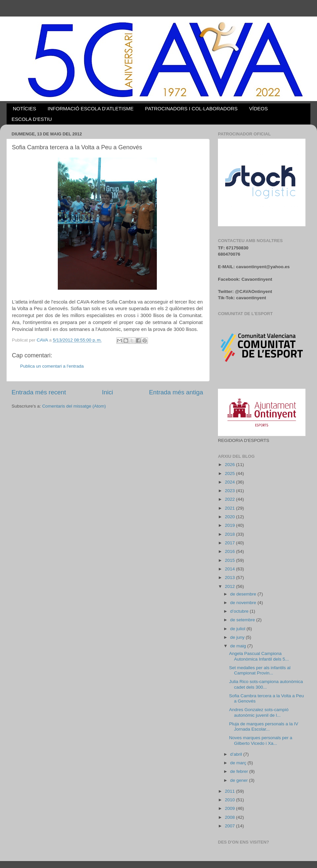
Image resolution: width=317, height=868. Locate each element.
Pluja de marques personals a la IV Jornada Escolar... (264, 726)
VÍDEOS (258, 108)
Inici (108, 392)
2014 (230, 569)
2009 (230, 808)
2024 (230, 482)
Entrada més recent (39, 392)
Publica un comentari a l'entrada (52, 366)
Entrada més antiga (176, 392)
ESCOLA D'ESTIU (32, 119)
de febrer (240, 771)
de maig (239, 646)
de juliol (238, 629)
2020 (230, 517)
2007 (230, 826)
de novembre (244, 603)
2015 (230, 560)
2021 (230, 508)
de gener (240, 780)
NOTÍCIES (25, 108)
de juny (238, 637)
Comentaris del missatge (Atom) (74, 406)
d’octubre (240, 611)
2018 (230, 534)
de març (239, 763)
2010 (230, 800)
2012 (230, 586)
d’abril (237, 754)
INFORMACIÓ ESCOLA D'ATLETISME (90, 108)
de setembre (243, 620)
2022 (230, 499)
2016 (230, 551)
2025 (230, 473)
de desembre (244, 594)
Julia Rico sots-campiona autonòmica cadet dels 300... (266, 684)
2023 (230, 491)
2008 (230, 817)
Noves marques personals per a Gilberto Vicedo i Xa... (261, 740)
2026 (230, 465)
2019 (230, 525)
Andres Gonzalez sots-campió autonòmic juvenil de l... (259, 712)
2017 (230, 543)
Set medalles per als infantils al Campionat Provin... (260, 670)
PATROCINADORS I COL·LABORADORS (191, 108)
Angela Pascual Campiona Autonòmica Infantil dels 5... (259, 656)
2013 (230, 578)
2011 (230, 791)
